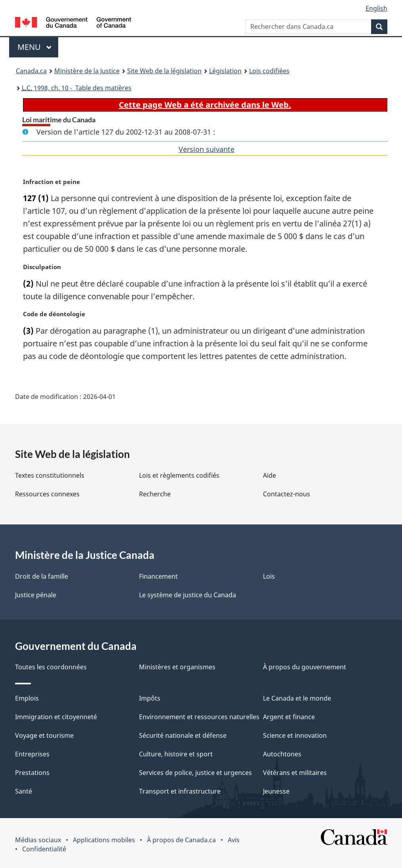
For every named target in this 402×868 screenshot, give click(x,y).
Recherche (155, 494)
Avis (234, 840)
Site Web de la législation (164, 71)
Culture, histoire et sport (176, 754)
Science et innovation (295, 735)
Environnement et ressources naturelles (199, 717)
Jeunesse (276, 791)
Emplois (27, 698)
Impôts (150, 698)
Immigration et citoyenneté (56, 717)
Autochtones (282, 754)
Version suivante (207, 149)
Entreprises (32, 754)
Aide (270, 475)
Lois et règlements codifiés (179, 475)
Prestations (32, 773)
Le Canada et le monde (297, 698)
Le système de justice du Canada (188, 595)
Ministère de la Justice (87, 71)
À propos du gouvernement (305, 667)
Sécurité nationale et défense (183, 735)
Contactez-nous (287, 494)
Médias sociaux (38, 840)
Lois (269, 576)
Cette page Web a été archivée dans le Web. (205, 105)
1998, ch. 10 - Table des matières (77, 88)
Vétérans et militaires (295, 773)
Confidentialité (44, 849)
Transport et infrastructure (180, 791)
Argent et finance (289, 717)
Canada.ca (31, 71)
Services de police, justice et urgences (195, 773)
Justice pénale (36, 595)
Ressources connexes (47, 494)
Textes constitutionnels (50, 475)
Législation (225, 71)
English (376, 8)
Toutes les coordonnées (51, 667)
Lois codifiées (269, 71)
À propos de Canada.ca (181, 840)
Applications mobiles (104, 840)
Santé (24, 791)
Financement (158, 576)
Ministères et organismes (177, 667)
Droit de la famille (42, 576)
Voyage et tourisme (44, 735)
